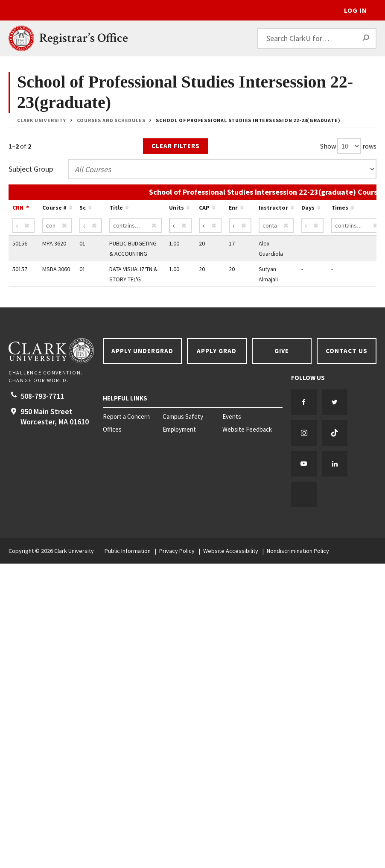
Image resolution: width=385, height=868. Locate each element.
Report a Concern (126, 417)
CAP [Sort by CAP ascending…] (204, 208)
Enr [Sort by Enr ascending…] (233, 208)
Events (232, 417)
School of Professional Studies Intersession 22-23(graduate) (248, 120)
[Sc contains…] (91, 225)
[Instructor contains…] (276, 225)
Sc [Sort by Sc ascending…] (83, 208)
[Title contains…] (136, 225)
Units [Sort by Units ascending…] (176, 208)
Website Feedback (247, 430)
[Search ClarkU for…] (317, 38)
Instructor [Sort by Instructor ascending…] (273, 208)
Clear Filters (176, 146)
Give (282, 351)
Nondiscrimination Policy (298, 551)
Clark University (42, 120)
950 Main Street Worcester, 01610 (55, 416)
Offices (112, 430)
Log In (356, 10)
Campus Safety (183, 417)
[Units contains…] (180, 225)
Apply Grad (217, 351)
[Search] (366, 38)
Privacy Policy (177, 551)
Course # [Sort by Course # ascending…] (54, 208)
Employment (179, 430)
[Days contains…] (313, 225)
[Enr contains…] (240, 225)
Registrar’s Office (84, 38)
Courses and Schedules (111, 120)
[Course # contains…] (57, 225)
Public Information (128, 551)
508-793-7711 (42, 396)
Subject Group (31, 169)
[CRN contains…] (24, 225)
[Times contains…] (357, 225)
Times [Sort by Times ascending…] (340, 208)
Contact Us (347, 351)
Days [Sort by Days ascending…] (308, 208)
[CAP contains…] (210, 225)
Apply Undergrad (142, 351)
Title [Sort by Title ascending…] (116, 208)
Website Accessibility (231, 551)
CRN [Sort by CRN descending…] (18, 208)
